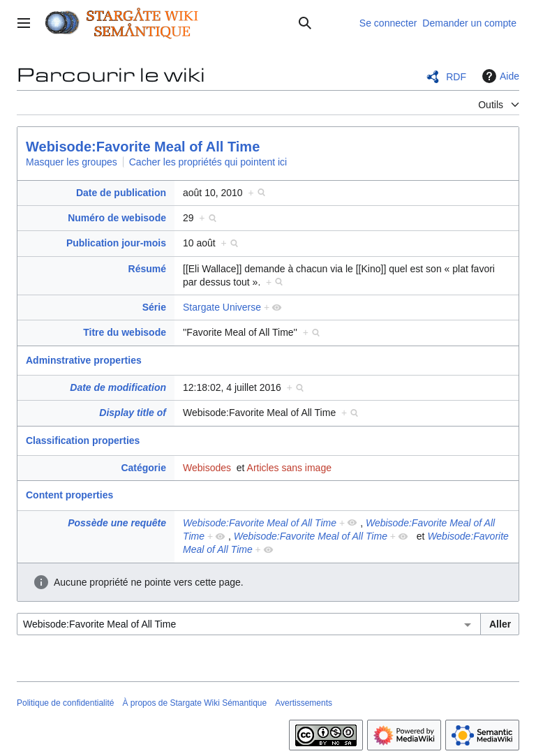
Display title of (133, 413)
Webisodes (207, 468)
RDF (456, 77)
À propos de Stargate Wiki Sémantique (194, 703)
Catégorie (143, 468)
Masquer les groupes (72, 162)
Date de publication (121, 193)
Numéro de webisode (117, 218)
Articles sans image (289, 468)
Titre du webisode (125, 332)
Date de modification (118, 387)
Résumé (147, 269)
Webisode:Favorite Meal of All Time (143, 147)
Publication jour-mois (116, 243)
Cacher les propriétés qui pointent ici (208, 162)
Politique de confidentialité (65, 703)
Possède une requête (117, 523)
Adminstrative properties (84, 360)
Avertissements (304, 703)
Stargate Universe (222, 307)
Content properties (69, 495)
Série (154, 307)
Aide (499, 76)
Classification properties (83, 440)
